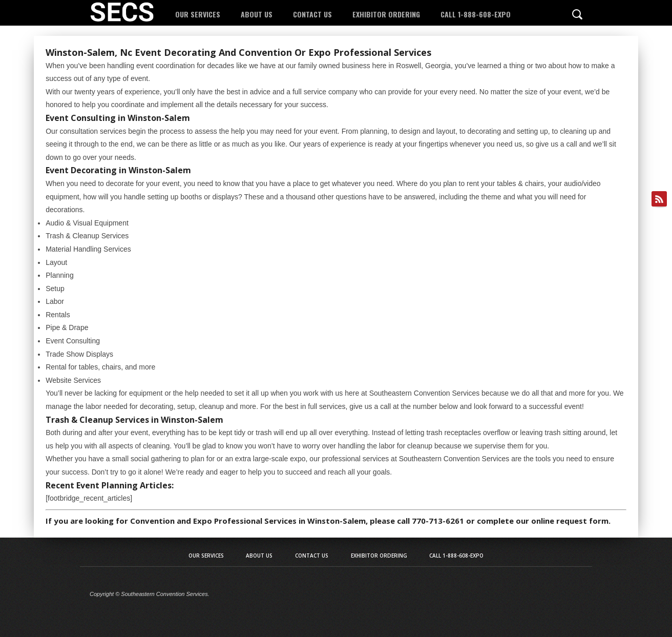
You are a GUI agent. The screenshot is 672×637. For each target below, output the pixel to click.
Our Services (198, 14)
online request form (570, 521)
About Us (257, 14)
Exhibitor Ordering (386, 14)
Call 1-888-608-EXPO (476, 14)
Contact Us (312, 14)
